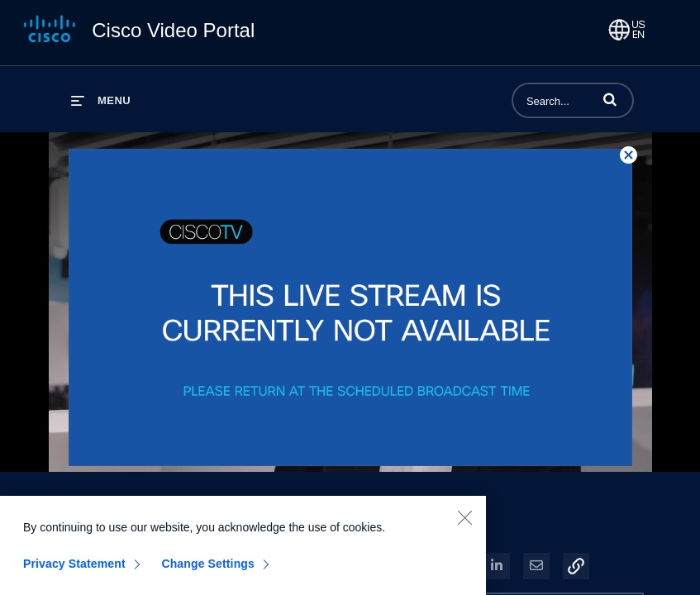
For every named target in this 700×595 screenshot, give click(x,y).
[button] (610, 99)
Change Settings (208, 566)
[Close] (464, 520)
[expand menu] (101, 100)
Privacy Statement (74, 566)
